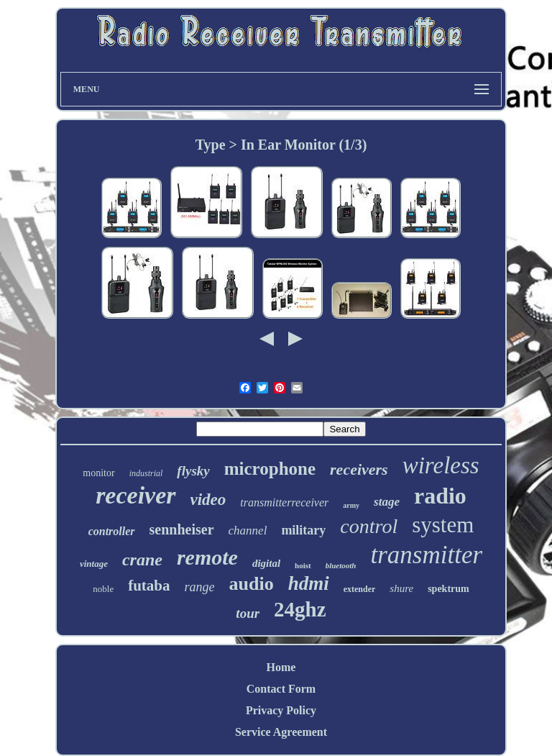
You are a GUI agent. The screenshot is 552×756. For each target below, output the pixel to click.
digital (266, 563)
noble (103, 589)
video (208, 500)
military (303, 530)
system (443, 525)
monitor (98, 473)
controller (112, 531)
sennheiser (182, 529)
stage (387, 502)
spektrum (448, 589)
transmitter (426, 555)
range (200, 587)
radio (440, 496)
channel (248, 530)
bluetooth (341, 565)
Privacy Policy (281, 710)
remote (207, 557)
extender (360, 589)
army (351, 505)
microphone (270, 469)
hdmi (309, 583)
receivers (359, 469)
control (369, 526)
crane (142, 560)
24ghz (300, 609)
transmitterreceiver (284, 502)
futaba (149, 586)
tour (248, 613)
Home (281, 667)
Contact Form (281, 689)
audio (252, 584)
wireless (441, 465)
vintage (94, 564)
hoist (303, 565)
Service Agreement (281, 732)
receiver (135, 495)
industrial (146, 473)
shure (401, 588)
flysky (193, 471)
